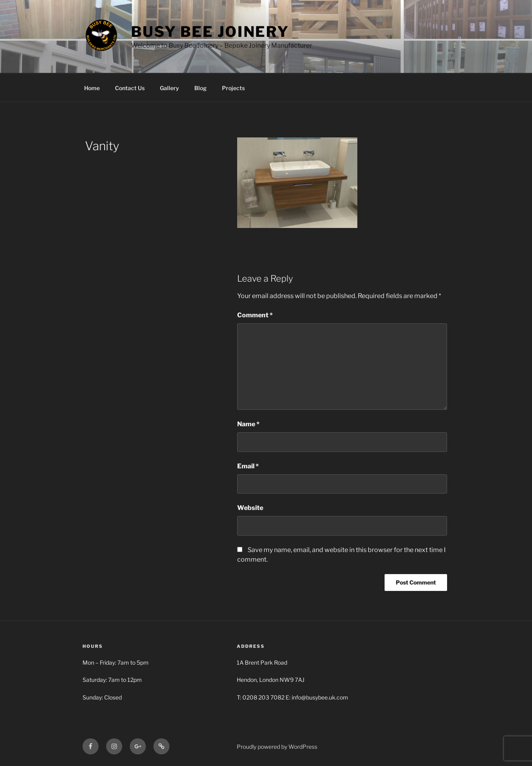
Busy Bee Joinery (210, 32)
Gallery (169, 88)
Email (248, 466)
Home (92, 88)
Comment (255, 315)
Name (248, 424)
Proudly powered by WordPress (277, 747)
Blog (201, 88)
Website (250, 508)
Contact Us (130, 88)
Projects (233, 88)
